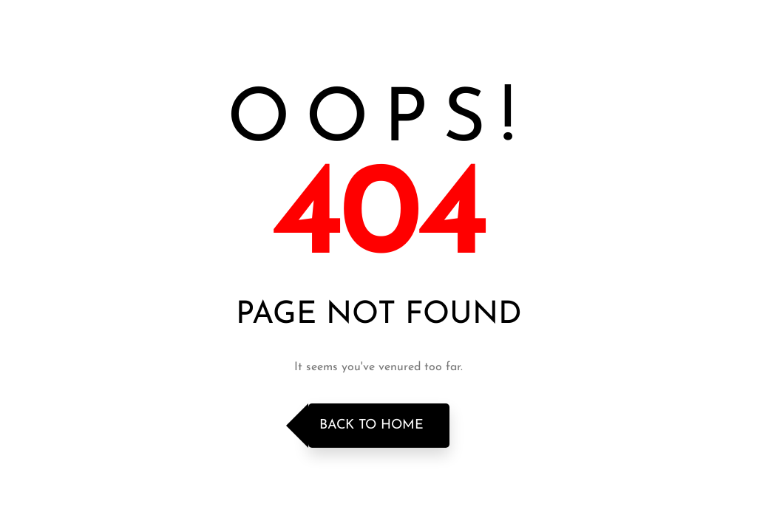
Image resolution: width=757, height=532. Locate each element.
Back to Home (371, 425)
